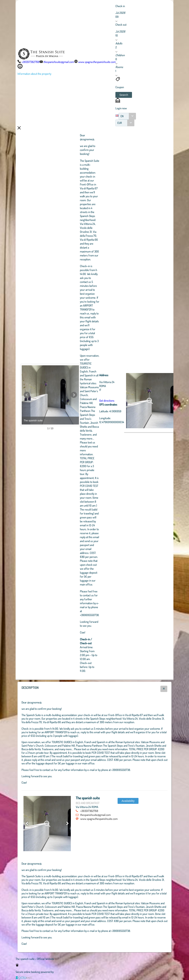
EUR (120, 123)
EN (122, 116)
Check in (120, 6)
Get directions (129, 400)
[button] (124, 95)
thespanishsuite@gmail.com (95, 815)
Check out (121, 24)
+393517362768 (89, 811)
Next (95, 395)
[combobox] (127, 116)
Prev (27, 395)
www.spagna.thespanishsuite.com (99, 819)
